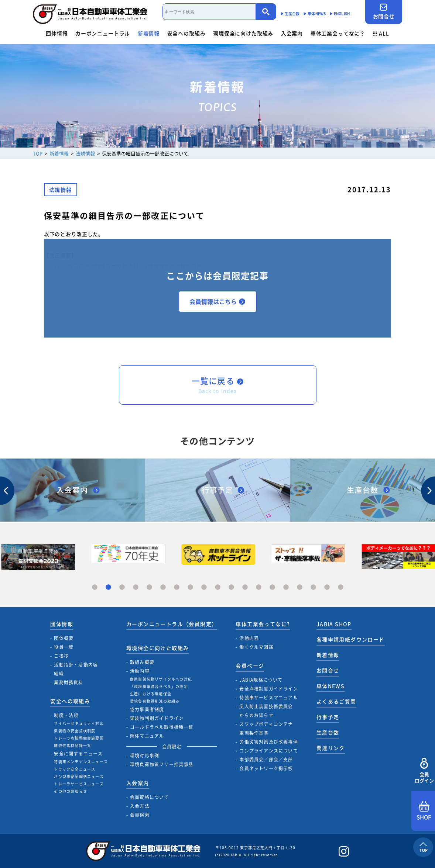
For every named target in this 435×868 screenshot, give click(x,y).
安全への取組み (186, 33)
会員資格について (150, 797)
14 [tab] (272, 587)
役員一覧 (64, 647)
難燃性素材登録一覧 (73, 745)
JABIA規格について (261, 680)
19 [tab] (341, 587)
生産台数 (328, 732)
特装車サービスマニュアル (268, 698)
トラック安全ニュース (75, 769)
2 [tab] (108, 587)
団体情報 (57, 33)
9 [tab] (204, 587)
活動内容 (140, 671)
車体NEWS (330, 686)
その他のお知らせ (71, 791)
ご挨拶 (61, 656)
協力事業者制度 (147, 709)
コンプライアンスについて (268, 751)
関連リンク (331, 748)
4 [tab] (136, 587)
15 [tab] (286, 587)
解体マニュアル (147, 736)
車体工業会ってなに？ (338, 33)
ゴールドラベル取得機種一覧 (162, 727)
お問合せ (384, 12)
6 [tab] (163, 587)
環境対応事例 (145, 755)
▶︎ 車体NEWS (314, 13)
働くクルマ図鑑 (256, 647)
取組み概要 (142, 662)
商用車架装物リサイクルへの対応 (161, 679)
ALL (381, 33)
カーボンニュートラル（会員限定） (172, 624)
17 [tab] (313, 587)
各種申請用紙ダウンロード (351, 639)
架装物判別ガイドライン (157, 718)
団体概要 (64, 638)
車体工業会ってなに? (263, 624)
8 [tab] (190, 587)
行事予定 (328, 717)
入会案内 (292, 33)
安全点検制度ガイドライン (268, 689)
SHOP (424, 811)
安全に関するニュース (78, 754)
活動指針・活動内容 (76, 665)
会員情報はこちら (217, 301)
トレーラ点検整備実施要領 (79, 738)
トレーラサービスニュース (79, 784)
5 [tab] (149, 587)
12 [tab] (245, 587)
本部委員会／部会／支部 (266, 760)
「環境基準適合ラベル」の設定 (159, 686)
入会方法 (140, 806)
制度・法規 (66, 715)
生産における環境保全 (151, 694)
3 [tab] (122, 587)
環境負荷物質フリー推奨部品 (162, 764)
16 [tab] (300, 587)
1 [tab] (95, 587)
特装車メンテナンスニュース (81, 762)
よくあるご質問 (336, 701)
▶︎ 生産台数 (290, 13)
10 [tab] (218, 587)
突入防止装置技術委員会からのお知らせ (266, 711)
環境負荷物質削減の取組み (155, 701)
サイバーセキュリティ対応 (79, 723)
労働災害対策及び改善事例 (268, 742)
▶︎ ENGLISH (340, 13)
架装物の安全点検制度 (75, 731)
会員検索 (140, 815)
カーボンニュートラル (103, 33)
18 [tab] (327, 587)
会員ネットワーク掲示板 (266, 768)
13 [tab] (259, 587)
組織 (59, 674)
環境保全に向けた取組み (243, 33)
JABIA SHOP (334, 624)
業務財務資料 (68, 682)
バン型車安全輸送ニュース (79, 776)
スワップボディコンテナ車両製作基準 (266, 729)
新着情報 (149, 33)
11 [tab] (231, 587)
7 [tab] (177, 587)
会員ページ (250, 665)
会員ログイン (424, 771)
